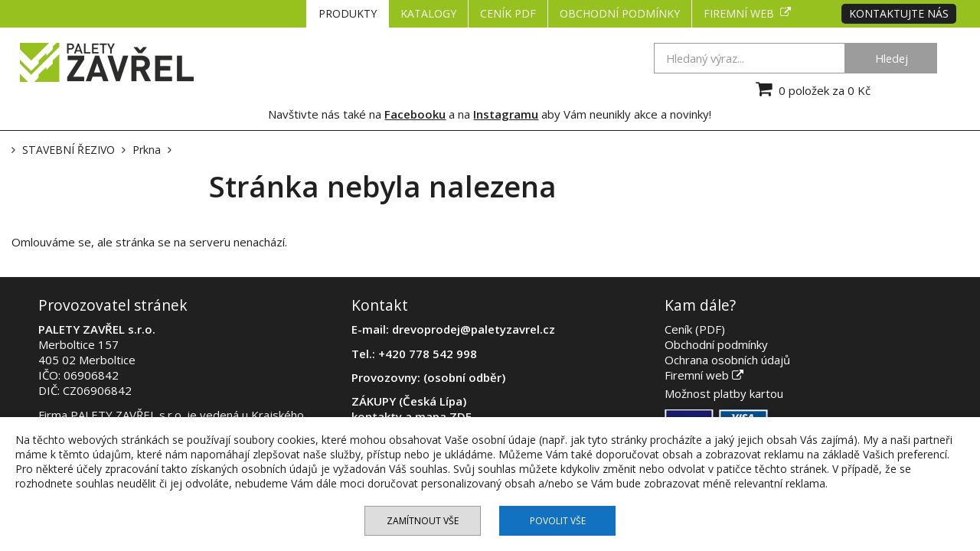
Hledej (892, 58)
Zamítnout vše (423, 521)
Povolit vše (558, 521)
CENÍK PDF (508, 13)
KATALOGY (428, 13)
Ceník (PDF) (695, 329)
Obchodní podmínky (620, 13)
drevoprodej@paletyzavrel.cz (474, 329)
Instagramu (506, 114)
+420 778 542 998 (428, 354)
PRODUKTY (348, 13)
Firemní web (747, 13)
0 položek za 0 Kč (811, 89)
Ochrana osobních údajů (727, 360)
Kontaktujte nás (899, 13)
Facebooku (415, 114)
